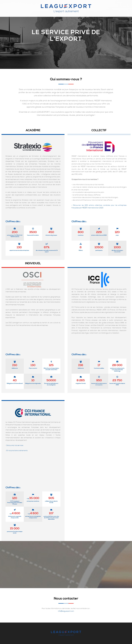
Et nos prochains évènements (17, 451)
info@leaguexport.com (66, 611)
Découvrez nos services (15, 445)
